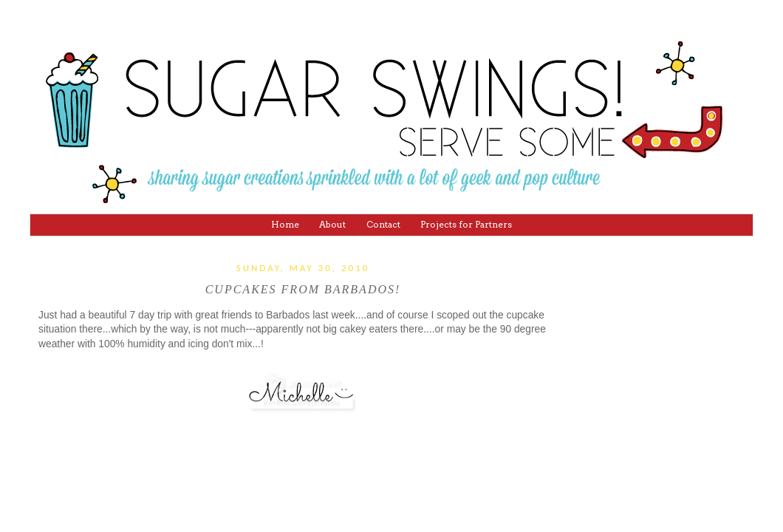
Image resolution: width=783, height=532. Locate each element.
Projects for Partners (466, 224)
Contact (383, 224)
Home (285, 224)
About (332, 224)
